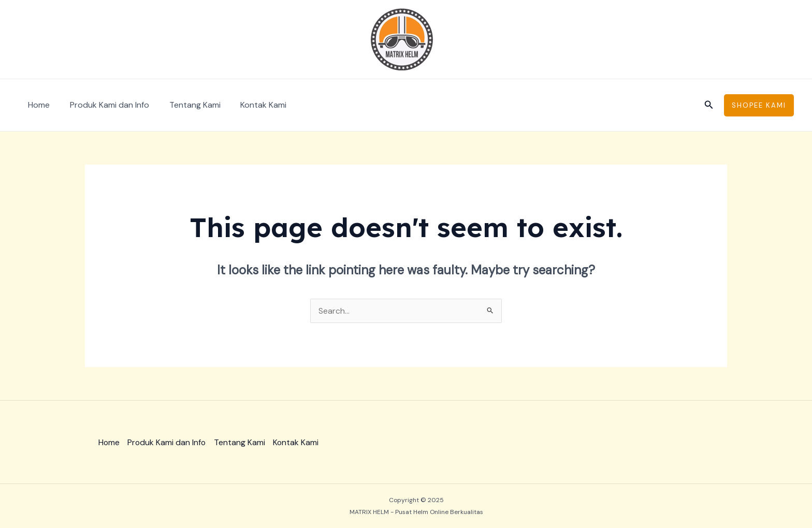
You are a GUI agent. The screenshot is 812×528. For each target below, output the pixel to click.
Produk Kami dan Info (104, 105)
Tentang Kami (186, 105)
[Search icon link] (709, 105)
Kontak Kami (251, 105)
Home (37, 105)
